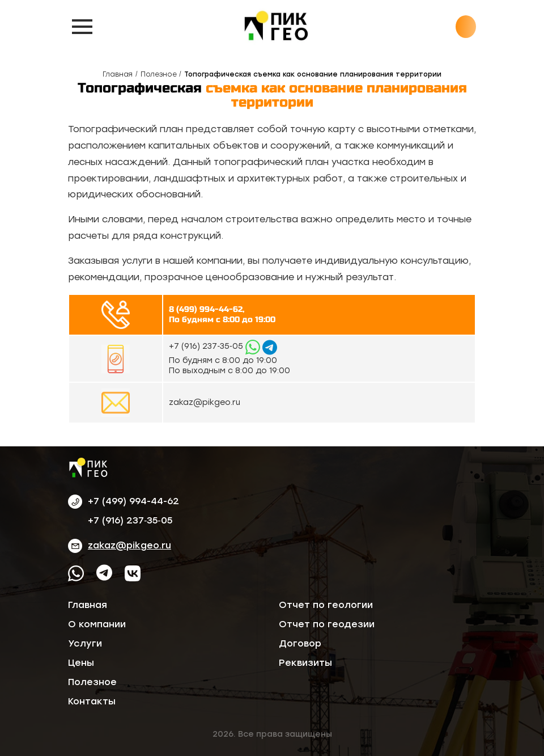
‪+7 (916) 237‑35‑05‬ (207, 346)
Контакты (92, 701)
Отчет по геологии (326, 605)
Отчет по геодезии (327, 624)
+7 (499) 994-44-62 (133, 501)
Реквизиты (305, 663)
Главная (118, 74)
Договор (300, 643)
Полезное (159, 74)
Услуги (85, 643)
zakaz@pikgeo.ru (205, 402)
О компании (97, 624)
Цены (81, 663)
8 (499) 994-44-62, (207, 309)
